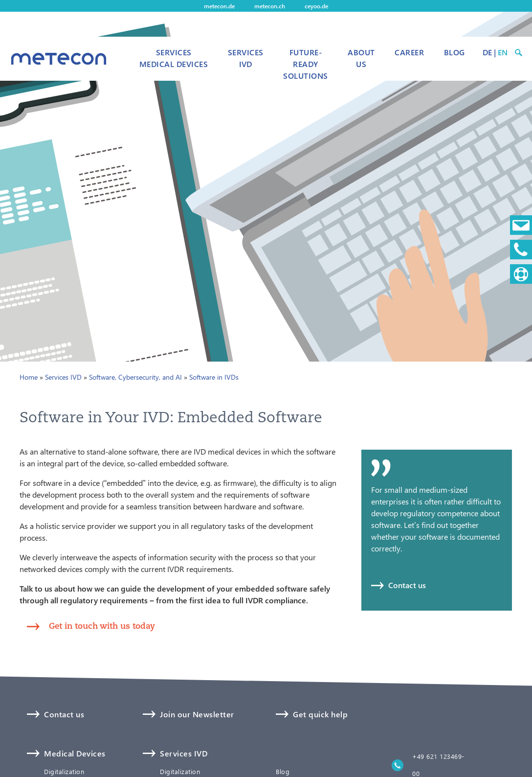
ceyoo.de (316, 6)
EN (503, 52)
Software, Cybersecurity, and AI (135, 377)
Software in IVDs (214, 377)
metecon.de (219, 6)
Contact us (407, 585)
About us (361, 58)
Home (29, 377)
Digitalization (64, 772)
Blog (454, 52)
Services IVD (246, 58)
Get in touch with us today (102, 626)
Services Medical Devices (174, 58)
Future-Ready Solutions (305, 64)
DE (487, 52)
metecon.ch (270, 6)
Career (409, 52)
